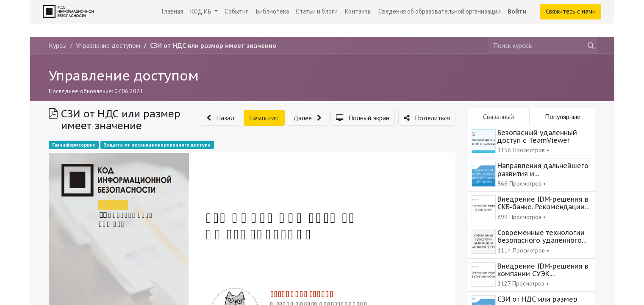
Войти (517, 11)
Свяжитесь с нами (571, 11)
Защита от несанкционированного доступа (157, 145)
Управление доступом (124, 75)
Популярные (563, 116)
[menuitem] (172, 12)
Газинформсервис (74, 145)
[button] (221, 118)
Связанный (498, 116)
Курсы (58, 45)
